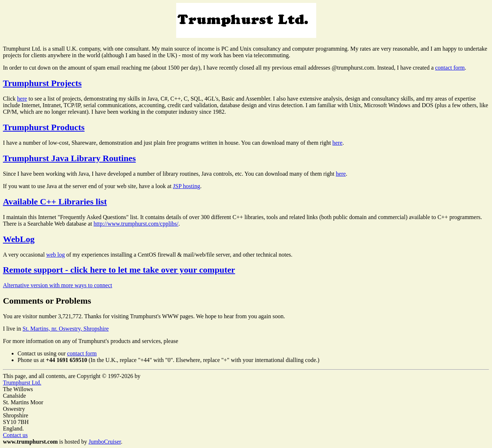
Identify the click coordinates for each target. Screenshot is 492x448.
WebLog (19, 239)
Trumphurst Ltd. (22, 383)
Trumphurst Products (44, 127)
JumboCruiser (105, 442)
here (22, 99)
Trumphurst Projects (42, 83)
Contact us (15, 435)
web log (56, 255)
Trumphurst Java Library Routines (69, 158)
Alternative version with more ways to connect (57, 285)
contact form (450, 68)
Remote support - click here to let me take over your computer (119, 270)
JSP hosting (187, 186)
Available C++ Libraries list (55, 202)
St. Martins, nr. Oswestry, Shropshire (66, 329)
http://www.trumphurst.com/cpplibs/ (136, 224)
